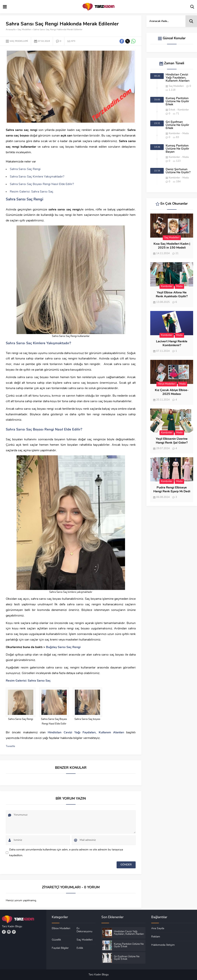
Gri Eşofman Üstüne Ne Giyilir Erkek (177, 125)
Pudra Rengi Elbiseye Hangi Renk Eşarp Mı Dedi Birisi (172, 492)
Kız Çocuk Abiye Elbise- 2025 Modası (172, 392)
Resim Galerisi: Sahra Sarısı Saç (32, 192)
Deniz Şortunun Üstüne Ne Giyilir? (178, 171)
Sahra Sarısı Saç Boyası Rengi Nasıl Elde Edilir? (42, 184)
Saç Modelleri (24, 30)
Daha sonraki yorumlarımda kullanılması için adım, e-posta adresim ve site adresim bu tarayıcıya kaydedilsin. (66, 853)
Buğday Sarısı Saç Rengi (63, 647)
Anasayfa (11, 30)
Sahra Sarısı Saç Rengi (25, 169)
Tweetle (10, 746)
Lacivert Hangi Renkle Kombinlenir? (172, 343)
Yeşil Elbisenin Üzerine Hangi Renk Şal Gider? (172, 441)
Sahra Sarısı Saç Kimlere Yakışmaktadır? (37, 177)
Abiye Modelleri (167, 384)
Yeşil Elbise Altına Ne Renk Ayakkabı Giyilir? (172, 295)
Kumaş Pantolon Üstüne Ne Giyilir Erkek (177, 101)
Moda (186, 134)
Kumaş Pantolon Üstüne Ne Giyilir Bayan (177, 149)
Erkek (172, 110)
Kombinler (183, 110)
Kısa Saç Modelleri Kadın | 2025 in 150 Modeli (172, 246)
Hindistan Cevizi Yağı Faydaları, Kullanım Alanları (178, 78)
